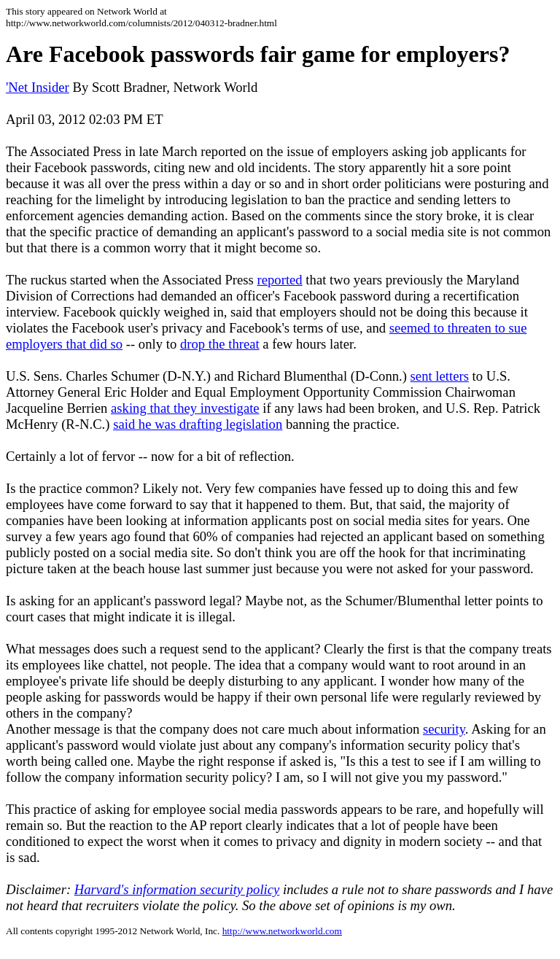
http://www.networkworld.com (282, 931)
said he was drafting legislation (198, 424)
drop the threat (220, 344)
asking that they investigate (185, 408)
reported (280, 280)
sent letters (440, 376)
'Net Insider (38, 87)
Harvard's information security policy (177, 889)
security (444, 729)
